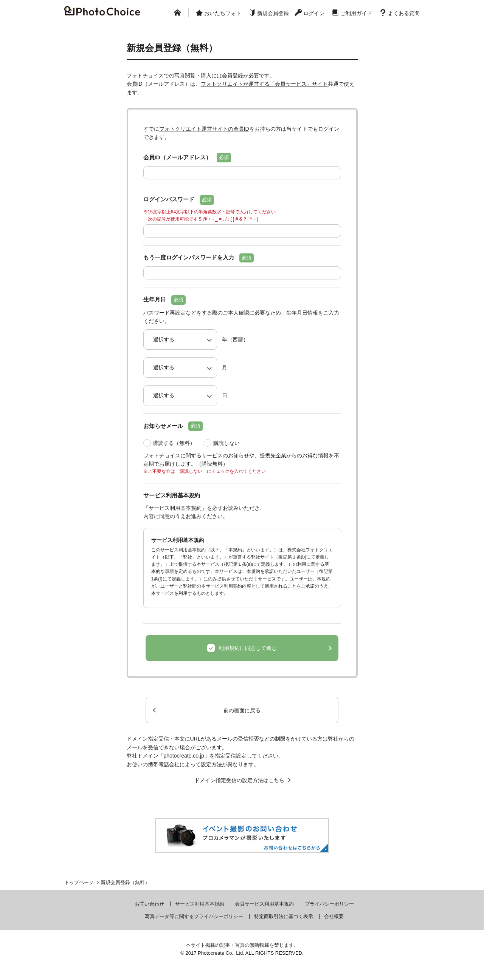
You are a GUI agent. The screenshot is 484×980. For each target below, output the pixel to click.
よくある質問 (404, 13)
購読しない (226, 443)
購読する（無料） (174, 443)
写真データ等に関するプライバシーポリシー (194, 916)
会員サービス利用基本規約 (264, 904)
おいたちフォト (223, 13)
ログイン (314, 13)
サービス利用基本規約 (200, 904)
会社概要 (334, 916)
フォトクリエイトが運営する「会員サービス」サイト (264, 84)
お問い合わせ (149, 904)
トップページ (79, 882)
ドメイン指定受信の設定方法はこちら (239, 780)
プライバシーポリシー (329, 904)
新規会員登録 (273, 13)
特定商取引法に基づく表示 (284, 916)
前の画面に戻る (242, 710)
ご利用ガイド (356, 13)
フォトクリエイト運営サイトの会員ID (204, 129)
